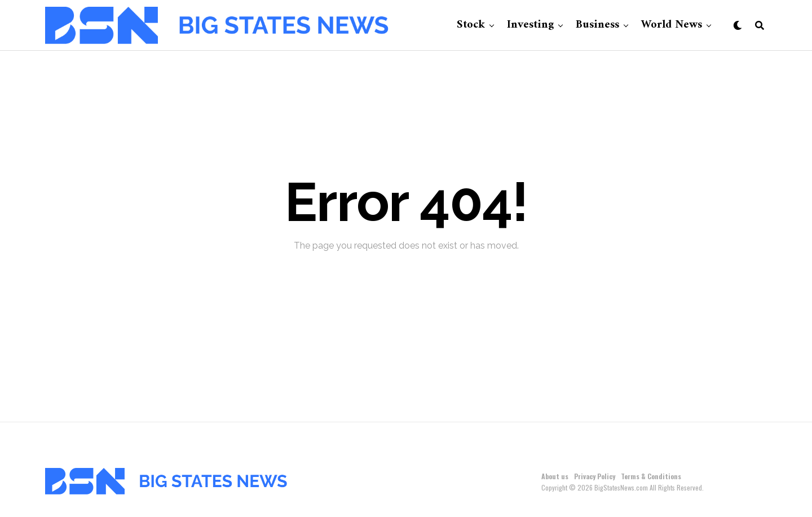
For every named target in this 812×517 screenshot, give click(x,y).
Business (597, 25)
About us (555, 476)
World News (672, 25)
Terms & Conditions (651, 476)
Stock (471, 25)
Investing (530, 25)
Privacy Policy (595, 476)
